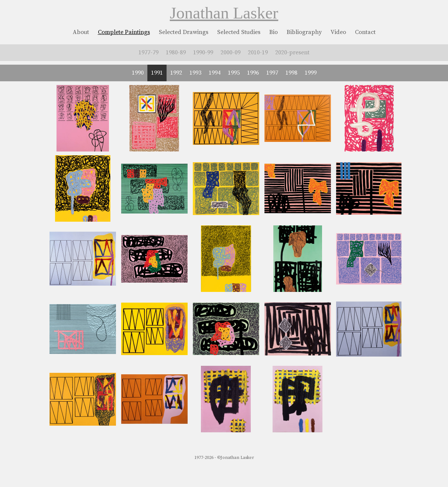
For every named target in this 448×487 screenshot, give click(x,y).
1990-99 (203, 52)
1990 (138, 73)
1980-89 (176, 52)
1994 (215, 73)
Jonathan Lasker (224, 13)
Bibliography (304, 32)
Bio (273, 32)
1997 (272, 73)
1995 (234, 73)
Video (338, 32)
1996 (253, 73)
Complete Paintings (124, 32)
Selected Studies (239, 32)
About (81, 32)
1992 (176, 73)
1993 (195, 73)
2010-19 (258, 52)
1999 (311, 73)
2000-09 (230, 52)
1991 (157, 73)
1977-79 (148, 52)
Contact (365, 32)
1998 (291, 73)
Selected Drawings (184, 32)
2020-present (292, 52)
